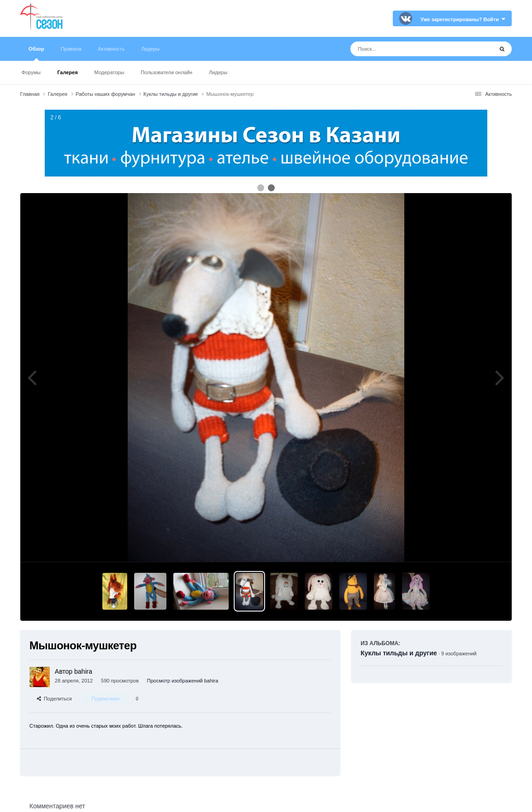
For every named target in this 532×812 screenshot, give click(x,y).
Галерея (67, 72)
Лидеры (218, 72)
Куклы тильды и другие (399, 653)
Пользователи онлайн (166, 72)
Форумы (31, 72)
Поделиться (54, 699)
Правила (71, 49)
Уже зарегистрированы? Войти (463, 19)
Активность (111, 49)
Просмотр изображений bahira (183, 681)
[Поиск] (405, 49)
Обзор (36, 53)
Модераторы (109, 72)
